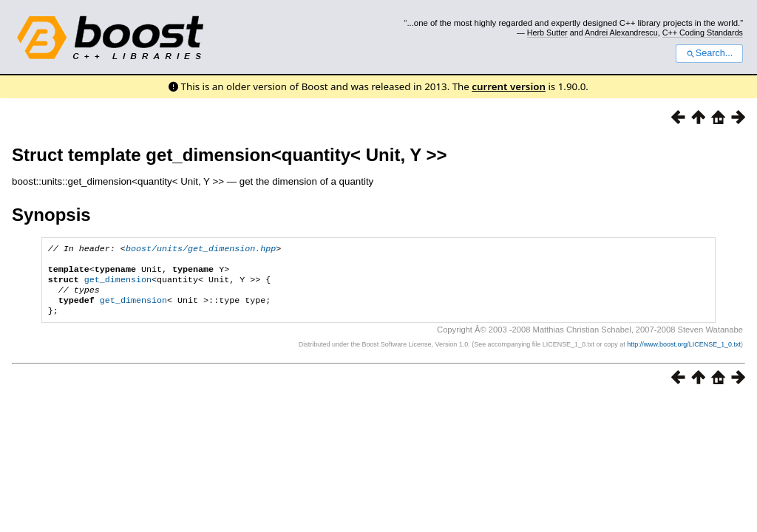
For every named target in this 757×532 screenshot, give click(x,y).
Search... (709, 53)
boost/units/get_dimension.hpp (201, 250)
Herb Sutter (547, 33)
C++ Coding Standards (703, 33)
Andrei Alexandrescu (621, 33)
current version (509, 86)
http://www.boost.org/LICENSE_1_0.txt (684, 355)
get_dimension (118, 285)
